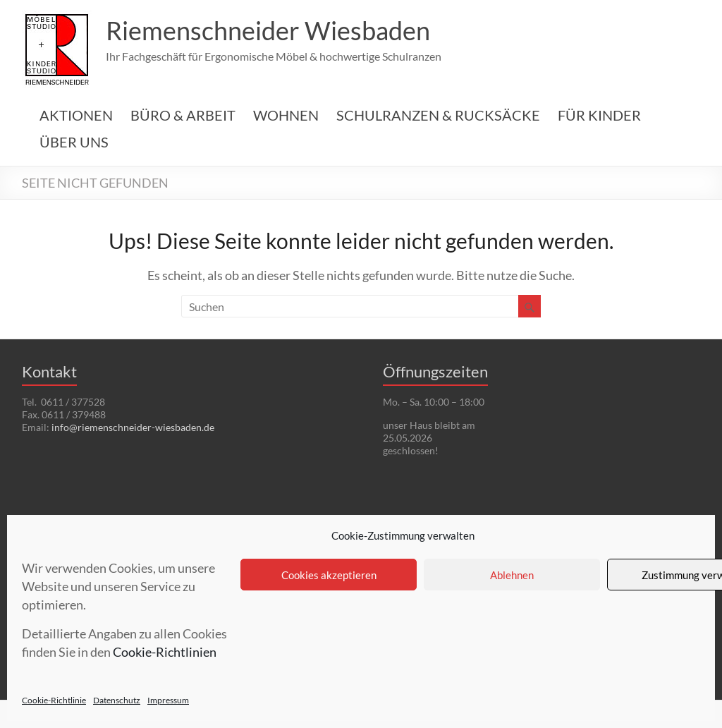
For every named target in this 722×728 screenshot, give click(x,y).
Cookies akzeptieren (329, 575)
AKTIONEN (76, 115)
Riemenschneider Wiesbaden (268, 30)
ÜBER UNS (74, 142)
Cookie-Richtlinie (54, 700)
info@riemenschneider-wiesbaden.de (133, 427)
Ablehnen (512, 575)
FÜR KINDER (599, 115)
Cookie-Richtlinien (165, 652)
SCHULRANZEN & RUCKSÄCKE (438, 115)
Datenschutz (117, 700)
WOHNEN (286, 115)
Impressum (168, 700)
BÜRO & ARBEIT (183, 115)
